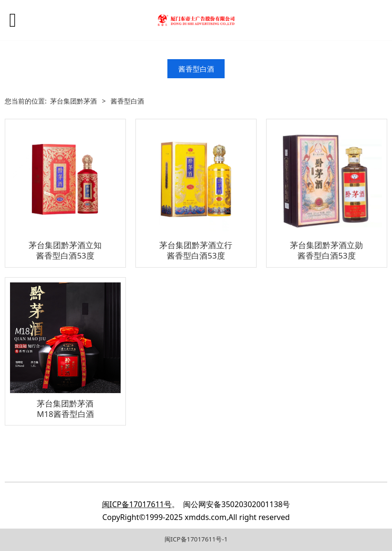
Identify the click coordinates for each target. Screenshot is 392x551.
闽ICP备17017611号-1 (196, 539)
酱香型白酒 (196, 69)
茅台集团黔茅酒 (73, 101)
